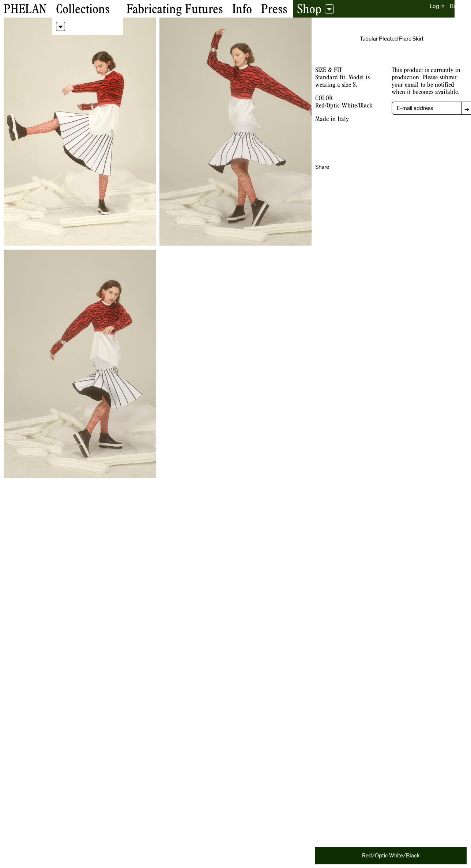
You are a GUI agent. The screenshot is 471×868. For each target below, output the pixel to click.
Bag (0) (459, 6)
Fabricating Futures (175, 9)
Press (274, 9)
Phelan (25, 9)
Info (242, 9)
